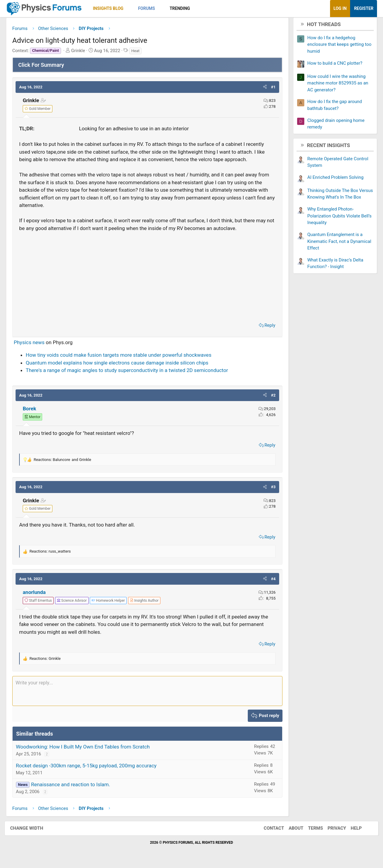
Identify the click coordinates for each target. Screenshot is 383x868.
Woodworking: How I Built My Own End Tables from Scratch (87, 749)
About (290, 831)
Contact (268, 831)
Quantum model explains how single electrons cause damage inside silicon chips (121, 365)
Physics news (34, 344)
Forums (151, 8)
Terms (309, 831)
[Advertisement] (147, 278)
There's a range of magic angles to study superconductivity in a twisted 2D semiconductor (131, 373)
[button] (133, 9)
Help (350, 831)
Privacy (331, 831)
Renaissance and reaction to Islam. (75, 787)
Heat (140, 53)
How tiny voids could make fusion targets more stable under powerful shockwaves (123, 357)
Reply (265, 328)
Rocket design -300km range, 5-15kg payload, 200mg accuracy (91, 768)
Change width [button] (33, 831)
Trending (184, 8)
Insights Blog (113, 8)
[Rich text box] (147, 693)
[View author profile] (149, 603)
